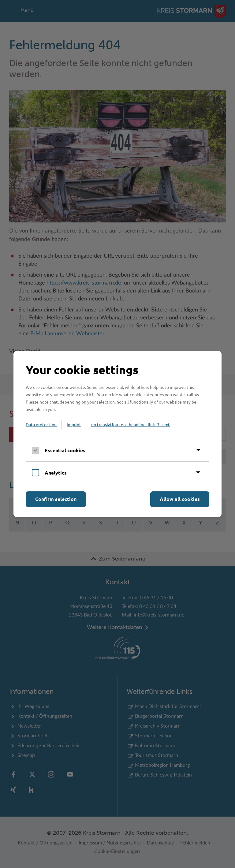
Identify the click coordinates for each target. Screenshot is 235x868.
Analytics (56, 473)
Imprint (74, 424)
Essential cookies (65, 450)
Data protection (41, 424)
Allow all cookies (180, 499)
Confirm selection (56, 499)
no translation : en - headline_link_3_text (131, 424)
